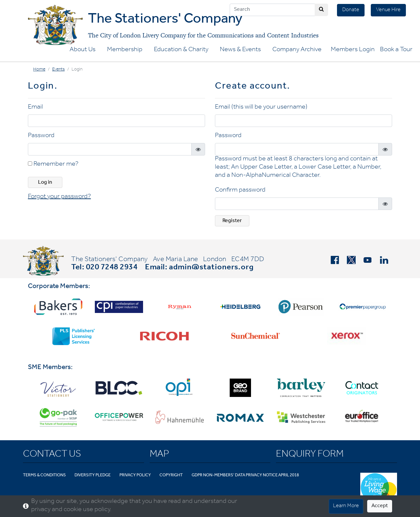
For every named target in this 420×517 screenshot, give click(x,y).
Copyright (171, 476)
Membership (125, 50)
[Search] (272, 10)
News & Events (240, 50)
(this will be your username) (269, 108)
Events (58, 70)
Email (35, 108)
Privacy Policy (135, 476)
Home (39, 70)
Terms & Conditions (44, 476)
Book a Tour (396, 50)
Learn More (346, 506)
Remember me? (53, 165)
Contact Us (52, 455)
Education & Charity (181, 50)
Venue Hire (388, 10)
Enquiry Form (310, 455)
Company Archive (297, 50)
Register (232, 221)
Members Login (353, 50)
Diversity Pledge (93, 476)
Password (41, 136)
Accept (380, 506)
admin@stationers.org (211, 268)
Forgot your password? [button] (59, 197)
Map (159, 455)
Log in (45, 183)
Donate (351, 10)
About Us (83, 50)
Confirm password (240, 191)
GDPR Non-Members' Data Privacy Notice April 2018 (245, 476)
